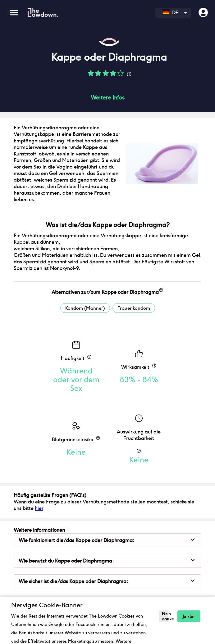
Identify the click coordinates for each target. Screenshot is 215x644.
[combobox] (173, 13)
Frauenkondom (134, 308)
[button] (91, 75)
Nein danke (165, 616)
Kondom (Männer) (85, 308)
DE (170, 13)
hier (39, 508)
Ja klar (189, 616)
